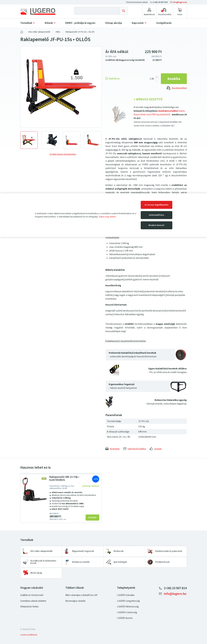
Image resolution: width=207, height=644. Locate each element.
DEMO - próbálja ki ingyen (80, 23)
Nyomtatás (113, 449)
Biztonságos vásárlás (75, 601)
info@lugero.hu (179, 2)
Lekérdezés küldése (135, 449)
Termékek (26, 23)
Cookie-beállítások (29, 635)
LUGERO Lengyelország (128, 601)
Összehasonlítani (177, 88)
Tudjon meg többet (107, 217)
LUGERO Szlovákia (126, 595)
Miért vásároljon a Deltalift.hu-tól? (82, 595)
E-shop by (28, 629)
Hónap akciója (114, 23)
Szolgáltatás (164, 23)
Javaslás (156, 449)
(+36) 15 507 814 (159, 2)
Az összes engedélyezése (157, 205)
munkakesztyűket (168, 111)
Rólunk (49, 23)
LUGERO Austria (125, 618)
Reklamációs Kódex (29, 607)
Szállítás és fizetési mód (32, 595)
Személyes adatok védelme (33, 601)
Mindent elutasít (156, 225)
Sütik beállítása (156, 215)
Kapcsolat (138, 23)
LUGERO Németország (128, 607)
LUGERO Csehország (127, 612)
